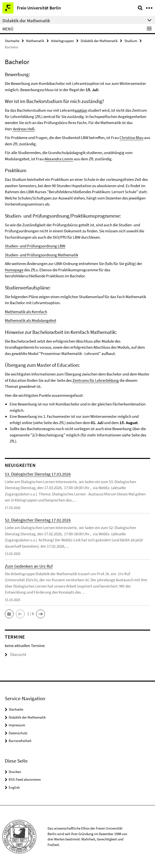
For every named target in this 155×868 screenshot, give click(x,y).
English (14, 787)
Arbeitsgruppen (62, 41)
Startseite (12, 41)
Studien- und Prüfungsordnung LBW (35, 246)
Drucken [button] (15, 772)
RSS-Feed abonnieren (25, 779)
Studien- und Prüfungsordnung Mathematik (42, 255)
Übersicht (16, 655)
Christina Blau (131, 138)
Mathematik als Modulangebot (31, 320)
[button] (9, 614)
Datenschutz (18, 733)
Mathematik (35, 41)
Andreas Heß (23, 129)
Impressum (17, 725)
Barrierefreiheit (20, 741)
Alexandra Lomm (59, 159)
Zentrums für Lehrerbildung (96, 380)
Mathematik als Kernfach (26, 312)
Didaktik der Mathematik (99, 41)
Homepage (14, 270)
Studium (131, 41)
